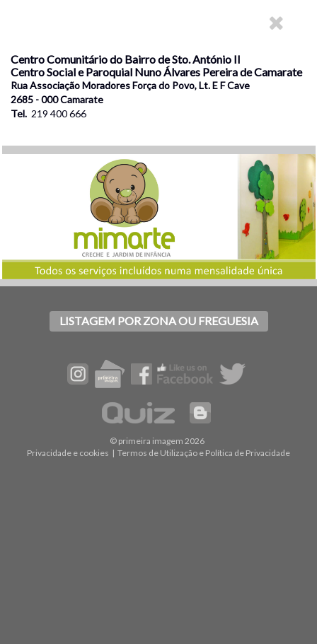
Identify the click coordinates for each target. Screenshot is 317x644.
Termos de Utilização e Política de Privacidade (204, 453)
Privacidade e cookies (68, 453)
